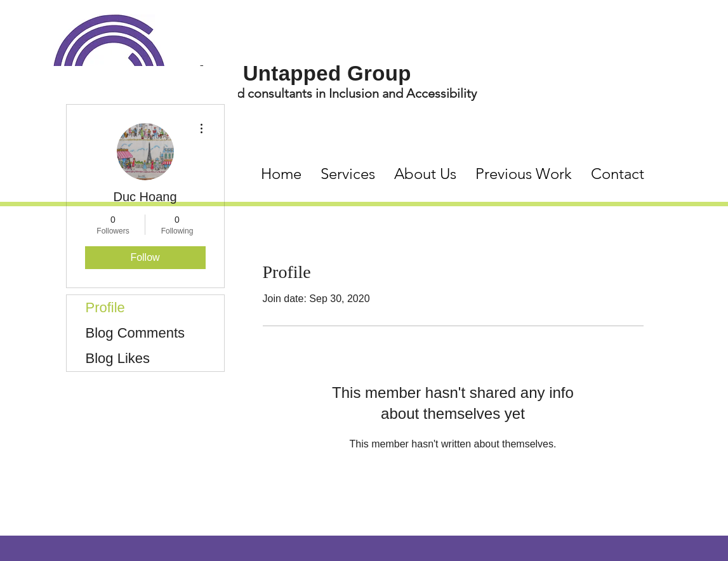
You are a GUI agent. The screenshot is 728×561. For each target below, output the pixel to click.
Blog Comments (136, 333)
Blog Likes (118, 358)
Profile (105, 307)
